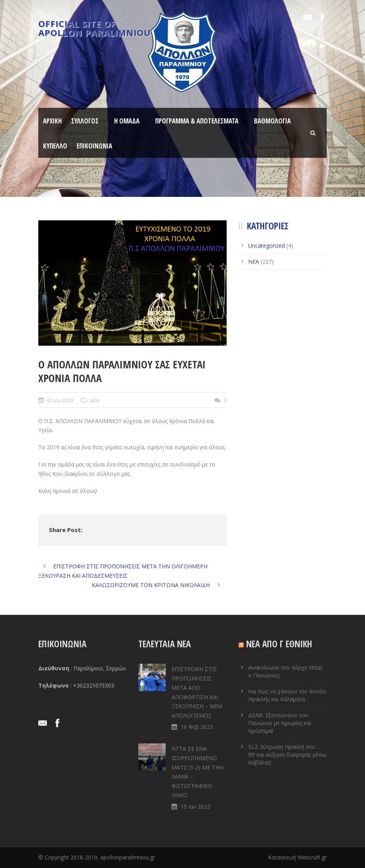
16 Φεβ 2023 (197, 727)
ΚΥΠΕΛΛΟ (55, 146)
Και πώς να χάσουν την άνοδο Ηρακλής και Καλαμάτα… (287, 695)
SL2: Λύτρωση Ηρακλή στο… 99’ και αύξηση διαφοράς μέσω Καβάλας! (287, 755)
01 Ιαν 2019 (60, 400)
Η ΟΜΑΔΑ (127, 121)
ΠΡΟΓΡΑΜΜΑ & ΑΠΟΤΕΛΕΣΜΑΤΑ (197, 121)
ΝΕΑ (95, 400)
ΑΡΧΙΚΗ (52, 121)
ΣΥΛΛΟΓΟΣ (85, 121)
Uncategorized (267, 246)
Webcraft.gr (312, 857)
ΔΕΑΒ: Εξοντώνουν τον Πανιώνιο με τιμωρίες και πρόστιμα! (280, 723)
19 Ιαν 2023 (195, 806)
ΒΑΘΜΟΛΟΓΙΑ (272, 121)
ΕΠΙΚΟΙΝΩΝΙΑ (94, 146)
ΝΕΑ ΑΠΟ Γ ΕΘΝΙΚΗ (279, 644)
